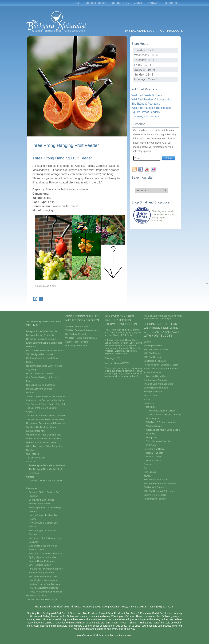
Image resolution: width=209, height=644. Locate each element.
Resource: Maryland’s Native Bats (46, 553)
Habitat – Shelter (155, 453)
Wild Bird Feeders (153, 353)
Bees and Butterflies (156, 376)
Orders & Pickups (95, 3)
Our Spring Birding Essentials (41, 385)
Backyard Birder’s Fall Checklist (42, 331)
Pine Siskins (150, 472)
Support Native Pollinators (42, 561)
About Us (31, 462)
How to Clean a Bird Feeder (40, 373)
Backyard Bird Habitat (155, 449)
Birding (147, 342)
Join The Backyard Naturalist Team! (44, 321)
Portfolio (30, 393)
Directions (34, 473)
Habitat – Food (154, 457)
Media (147, 399)
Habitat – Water (154, 460)
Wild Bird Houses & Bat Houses (151, 108)
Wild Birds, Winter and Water (43, 576)
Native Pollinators (152, 372)
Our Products (172, 31)
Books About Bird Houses (42, 500)
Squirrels (148, 464)
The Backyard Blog (140, 31)
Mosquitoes (152, 437)
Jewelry (147, 476)
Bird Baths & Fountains (146, 104)
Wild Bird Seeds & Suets (147, 95)
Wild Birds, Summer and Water (42, 442)
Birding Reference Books (156, 388)
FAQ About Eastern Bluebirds (43, 588)
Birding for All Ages (153, 392)
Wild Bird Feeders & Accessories (152, 99)
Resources (173, 4)
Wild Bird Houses (152, 357)
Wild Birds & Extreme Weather (161, 422)
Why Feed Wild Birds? (37, 596)
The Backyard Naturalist (156, 380)
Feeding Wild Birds (153, 346)
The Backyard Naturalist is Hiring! (45, 469)
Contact (154, 4)
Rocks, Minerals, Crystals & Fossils (161, 365)
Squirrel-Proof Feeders (146, 112)
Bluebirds (151, 407)
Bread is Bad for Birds (40, 504)
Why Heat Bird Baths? (40, 565)
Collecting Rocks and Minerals (41, 339)
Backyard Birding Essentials (40, 335)
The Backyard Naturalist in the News (47, 465)
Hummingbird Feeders (145, 116)
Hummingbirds (154, 418)
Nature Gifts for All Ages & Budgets (161, 369)
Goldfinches (152, 445)
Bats (146, 468)
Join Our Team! (121, 3)
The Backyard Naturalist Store (159, 384)
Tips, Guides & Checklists (159, 441)
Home (76, 3)
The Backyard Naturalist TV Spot (42, 599)
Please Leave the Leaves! (39, 389)
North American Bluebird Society (165, 415)
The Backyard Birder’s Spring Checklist (46, 404)
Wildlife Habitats (154, 426)
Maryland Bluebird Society (162, 411)
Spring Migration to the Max (42, 557)
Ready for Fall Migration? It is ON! (46, 592)
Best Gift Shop (151, 395)
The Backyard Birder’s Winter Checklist (46, 416)
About (139, 4)
